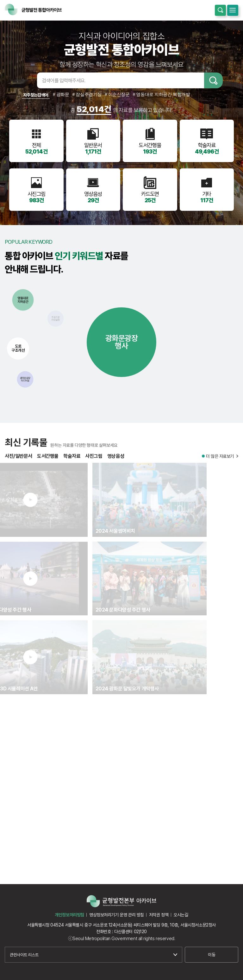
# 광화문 (61, 94)
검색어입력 (28, 80)
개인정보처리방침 (69, 915)
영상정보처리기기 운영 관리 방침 (117, 915)
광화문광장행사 (122, 342)
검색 (213, 80)
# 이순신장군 (117, 94)
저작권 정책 (159, 915)
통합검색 (220, 10)
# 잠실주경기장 (87, 94)
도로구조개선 (18, 348)
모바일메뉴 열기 (233, 10)
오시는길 (181, 915)
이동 (212, 955)
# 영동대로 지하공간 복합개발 (162, 94)
